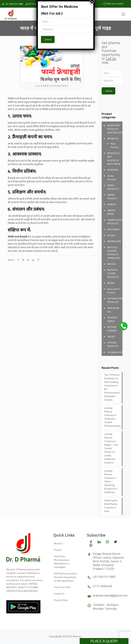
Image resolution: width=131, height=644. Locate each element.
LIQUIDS (111, 235)
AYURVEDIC (113, 170)
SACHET (111, 337)
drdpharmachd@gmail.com (110, 595)
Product (58, 550)
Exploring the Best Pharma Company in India (111, 506)
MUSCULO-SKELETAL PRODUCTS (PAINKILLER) (114, 253)
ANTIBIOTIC (113, 138)
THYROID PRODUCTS (113, 344)
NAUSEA (111, 264)
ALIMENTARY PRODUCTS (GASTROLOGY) (114, 129)
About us (58, 543)
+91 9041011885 (14, 4)
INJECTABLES (114, 229)
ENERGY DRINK (111, 212)
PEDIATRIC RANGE (112, 319)
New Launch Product (114, 291)
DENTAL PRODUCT (112, 197)
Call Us (111, 58)
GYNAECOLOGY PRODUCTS (114, 222)
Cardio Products (112, 178)
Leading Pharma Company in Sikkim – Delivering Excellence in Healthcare (111, 481)
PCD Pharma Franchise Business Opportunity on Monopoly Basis (65, 577)
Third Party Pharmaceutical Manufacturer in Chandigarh (62, 562)
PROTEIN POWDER (112, 329)
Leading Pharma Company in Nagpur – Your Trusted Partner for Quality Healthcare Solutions (111, 448)
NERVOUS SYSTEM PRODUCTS (113, 273)
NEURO (111, 283)
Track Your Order (62, 587)
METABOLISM (114, 241)
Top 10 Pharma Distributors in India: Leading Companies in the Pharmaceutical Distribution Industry (112, 387)
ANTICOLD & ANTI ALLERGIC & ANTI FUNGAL (114, 158)
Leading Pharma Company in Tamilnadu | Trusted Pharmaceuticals (112, 417)
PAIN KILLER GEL (113, 310)
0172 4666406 (103, 586)
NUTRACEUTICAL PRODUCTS (114, 300)
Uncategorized (114, 352)
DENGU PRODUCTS (113, 187)
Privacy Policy (61, 600)
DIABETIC (112, 204)
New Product (115, 145)
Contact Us (59, 594)
